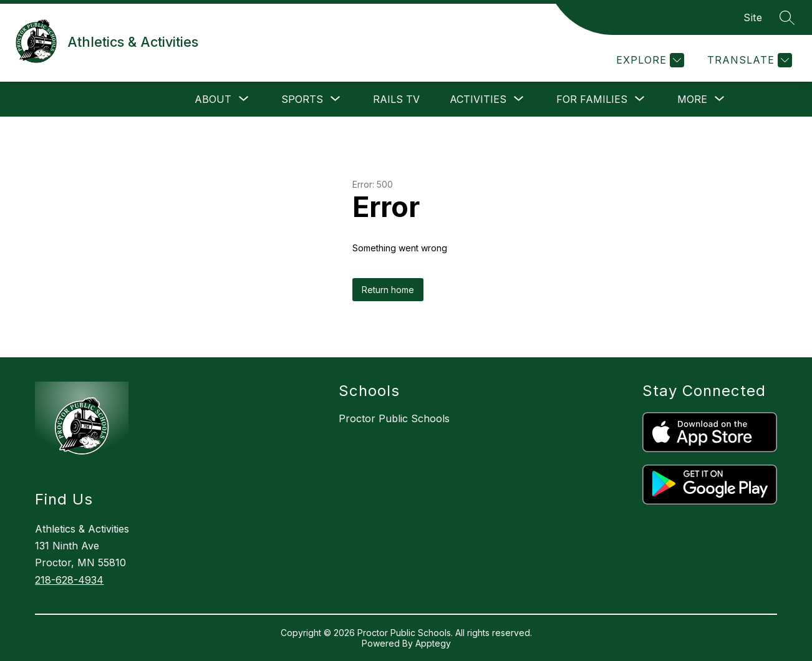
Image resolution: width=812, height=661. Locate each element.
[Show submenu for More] (692, 99)
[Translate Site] (748, 60)
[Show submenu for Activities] (478, 99)
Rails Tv (396, 99)
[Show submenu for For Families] (592, 99)
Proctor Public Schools (394, 418)
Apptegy (433, 643)
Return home (388, 290)
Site (753, 17)
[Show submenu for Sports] (302, 99)
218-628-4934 (69, 580)
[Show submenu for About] (213, 99)
